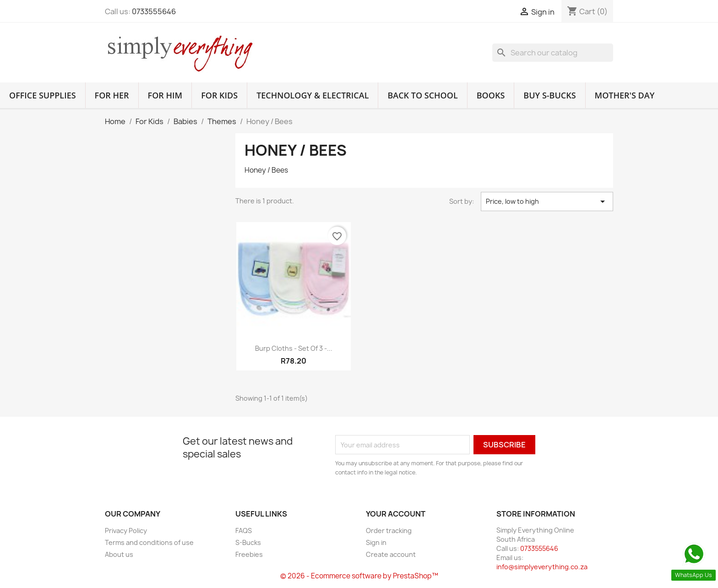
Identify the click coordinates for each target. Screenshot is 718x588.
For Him (165, 95)
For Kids (219, 95)
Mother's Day (625, 95)
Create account (391, 554)
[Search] (553, 53)
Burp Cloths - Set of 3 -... (294, 348)
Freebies (249, 554)
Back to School (422, 95)
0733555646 (154, 11)
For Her (112, 95)
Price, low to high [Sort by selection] (547, 201)
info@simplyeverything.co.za (542, 567)
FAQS (244, 531)
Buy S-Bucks (549, 95)
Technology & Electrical (313, 95)
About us (119, 554)
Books (491, 95)
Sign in (376, 542)
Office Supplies (43, 95)
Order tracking (389, 531)
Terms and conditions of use (149, 542)
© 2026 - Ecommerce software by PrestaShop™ (359, 576)
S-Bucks (248, 542)
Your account (396, 514)
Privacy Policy (126, 531)
